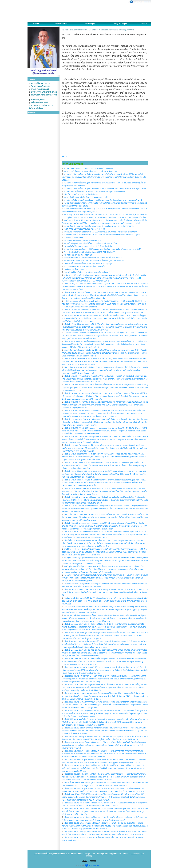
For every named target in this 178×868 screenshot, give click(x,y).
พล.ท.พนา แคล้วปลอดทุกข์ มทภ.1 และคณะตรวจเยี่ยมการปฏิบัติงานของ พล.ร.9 (94, 261)
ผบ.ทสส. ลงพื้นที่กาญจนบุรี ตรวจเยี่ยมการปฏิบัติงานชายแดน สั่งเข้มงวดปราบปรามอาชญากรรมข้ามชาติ (103, 200)
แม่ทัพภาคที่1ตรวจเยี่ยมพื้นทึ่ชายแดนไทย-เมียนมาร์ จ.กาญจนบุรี (88, 264)
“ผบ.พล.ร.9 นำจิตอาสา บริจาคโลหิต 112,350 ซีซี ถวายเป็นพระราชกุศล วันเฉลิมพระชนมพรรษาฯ (101, 232)
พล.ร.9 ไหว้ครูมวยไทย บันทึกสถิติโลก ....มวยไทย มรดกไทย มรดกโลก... (91, 243)
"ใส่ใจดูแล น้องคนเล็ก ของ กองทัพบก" (78, 255)
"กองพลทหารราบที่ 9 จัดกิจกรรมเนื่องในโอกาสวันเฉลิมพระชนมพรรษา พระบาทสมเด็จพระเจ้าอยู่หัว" (102, 235)
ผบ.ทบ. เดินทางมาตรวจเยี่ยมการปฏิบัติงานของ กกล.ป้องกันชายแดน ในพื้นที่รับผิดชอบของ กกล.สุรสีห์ (102, 249)
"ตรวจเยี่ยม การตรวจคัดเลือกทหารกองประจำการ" (83, 240)
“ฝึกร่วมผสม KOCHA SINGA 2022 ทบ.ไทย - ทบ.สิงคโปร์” (85, 266)
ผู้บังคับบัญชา (90, 24)
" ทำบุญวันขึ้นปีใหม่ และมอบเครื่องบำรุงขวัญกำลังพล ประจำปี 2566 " (90, 246)
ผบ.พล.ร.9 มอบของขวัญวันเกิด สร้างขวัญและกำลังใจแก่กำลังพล (88, 168)
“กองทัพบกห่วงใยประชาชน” (74, 238)
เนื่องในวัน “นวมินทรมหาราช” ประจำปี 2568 (81, 194)
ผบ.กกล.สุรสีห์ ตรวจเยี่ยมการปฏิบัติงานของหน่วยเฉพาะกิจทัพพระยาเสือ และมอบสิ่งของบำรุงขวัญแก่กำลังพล (105, 189)
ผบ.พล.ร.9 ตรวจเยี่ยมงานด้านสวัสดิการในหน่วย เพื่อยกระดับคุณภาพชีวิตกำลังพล (94, 191)
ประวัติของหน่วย (61, 24)
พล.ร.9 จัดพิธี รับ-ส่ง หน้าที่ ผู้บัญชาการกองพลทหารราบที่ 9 (86, 197)
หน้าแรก (36, 24)
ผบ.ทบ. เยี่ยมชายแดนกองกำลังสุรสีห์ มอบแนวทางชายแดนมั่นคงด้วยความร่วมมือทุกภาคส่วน (99, 226)
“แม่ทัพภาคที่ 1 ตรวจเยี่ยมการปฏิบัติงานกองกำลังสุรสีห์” (85, 229)
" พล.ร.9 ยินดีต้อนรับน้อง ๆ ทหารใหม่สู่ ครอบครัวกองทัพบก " (87, 272)
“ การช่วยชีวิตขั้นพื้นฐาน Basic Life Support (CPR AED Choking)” (89, 252)
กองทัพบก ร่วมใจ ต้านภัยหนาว (75, 269)
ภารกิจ (144, 24)
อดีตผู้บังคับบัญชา (120, 24)
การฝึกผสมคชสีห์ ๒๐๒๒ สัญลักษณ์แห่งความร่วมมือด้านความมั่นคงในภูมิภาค (93, 258)
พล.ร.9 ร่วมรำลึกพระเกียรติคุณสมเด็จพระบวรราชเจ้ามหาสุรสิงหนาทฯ (90, 171)
